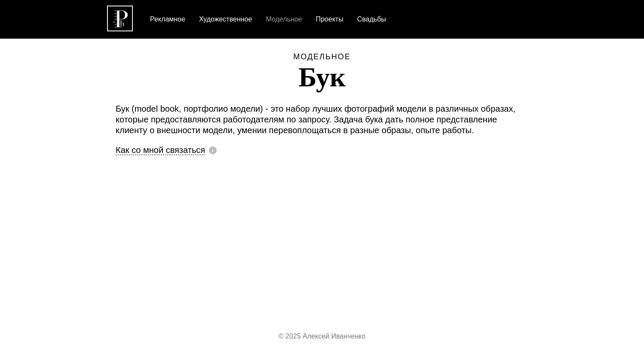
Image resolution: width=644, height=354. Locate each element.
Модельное (322, 57)
